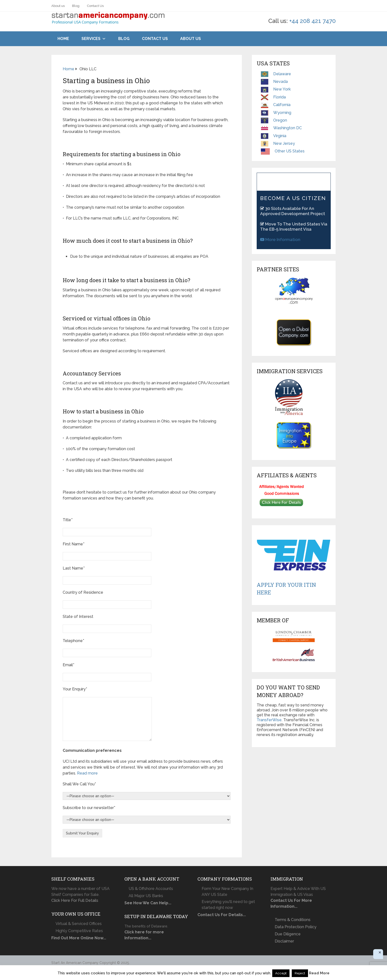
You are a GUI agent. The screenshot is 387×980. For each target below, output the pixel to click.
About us (58, 6)
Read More (319, 973)
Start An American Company (75, 963)
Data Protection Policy (296, 927)
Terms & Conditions (293, 920)
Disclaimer (284, 941)
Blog (76, 6)
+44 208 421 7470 (312, 21)
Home (63, 39)
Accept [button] (281, 973)
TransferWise (269, 720)
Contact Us (95, 6)
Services (91, 39)
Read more (87, 773)
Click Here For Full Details (75, 900)
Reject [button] (300, 973)
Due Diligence (288, 934)
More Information (280, 240)
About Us (191, 39)
